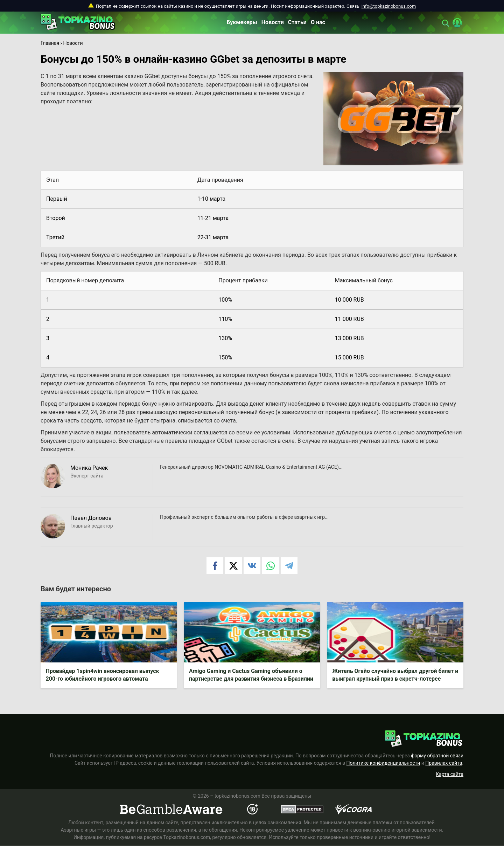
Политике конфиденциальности (383, 763)
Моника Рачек (89, 468)
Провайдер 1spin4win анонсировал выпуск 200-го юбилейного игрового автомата (103, 675)
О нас (318, 22)
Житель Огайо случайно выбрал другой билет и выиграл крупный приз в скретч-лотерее (393, 675)
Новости (273, 22)
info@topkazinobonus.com (389, 6)
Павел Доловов (91, 518)
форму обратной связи (437, 756)
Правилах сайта (444, 763)
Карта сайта (450, 775)
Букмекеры (242, 22)
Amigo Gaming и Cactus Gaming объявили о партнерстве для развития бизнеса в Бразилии (251, 675)
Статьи (297, 22)
